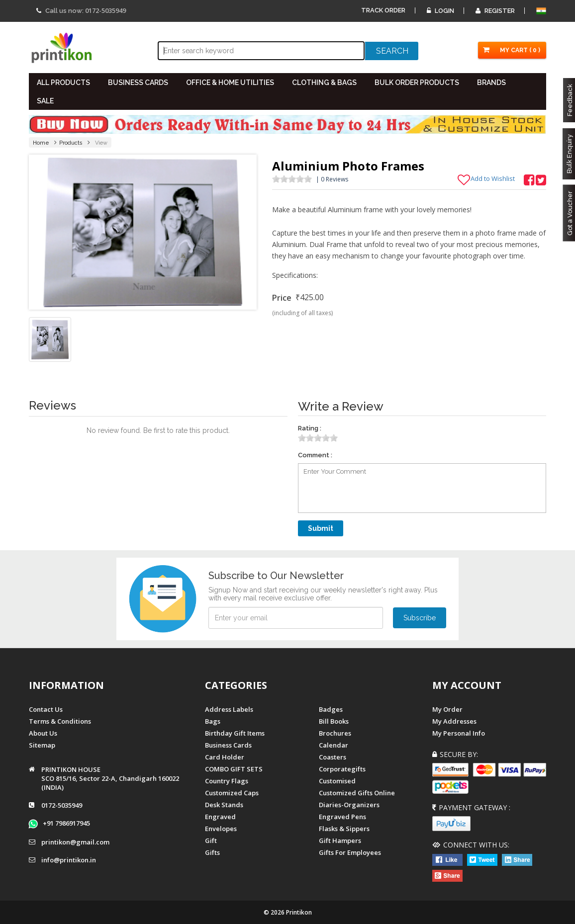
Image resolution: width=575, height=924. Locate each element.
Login (440, 11)
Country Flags (227, 781)
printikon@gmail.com (75, 842)
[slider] (292, 179)
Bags (213, 721)
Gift (211, 840)
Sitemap (42, 745)
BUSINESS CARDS (138, 83)
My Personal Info (459, 733)
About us (43, 733)
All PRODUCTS (63, 83)
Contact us (46, 709)
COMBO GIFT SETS (234, 769)
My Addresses (454, 721)
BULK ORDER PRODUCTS (417, 83)
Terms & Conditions (60, 721)
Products (71, 143)
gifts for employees (350, 852)
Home (41, 143)
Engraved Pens (342, 817)
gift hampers (340, 840)
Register (495, 11)
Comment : (315, 455)
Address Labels (229, 709)
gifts (212, 852)
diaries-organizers (349, 805)
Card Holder (225, 757)
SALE (45, 101)
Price (282, 298)
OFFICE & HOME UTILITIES (230, 83)
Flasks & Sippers (344, 829)
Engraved (220, 817)
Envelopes (221, 829)
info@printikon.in (69, 860)
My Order (447, 709)
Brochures (335, 733)
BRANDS (491, 83)
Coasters (333, 757)
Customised (337, 781)
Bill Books (334, 721)
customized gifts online (357, 793)
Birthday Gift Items (235, 733)
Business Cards (228, 745)
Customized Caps (232, 793)
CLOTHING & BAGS (324, 83)
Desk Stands (224, 805)
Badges (331, 709)
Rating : (310, 428)
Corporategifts (342, 769)
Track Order (383, 10)
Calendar (334, 745)
